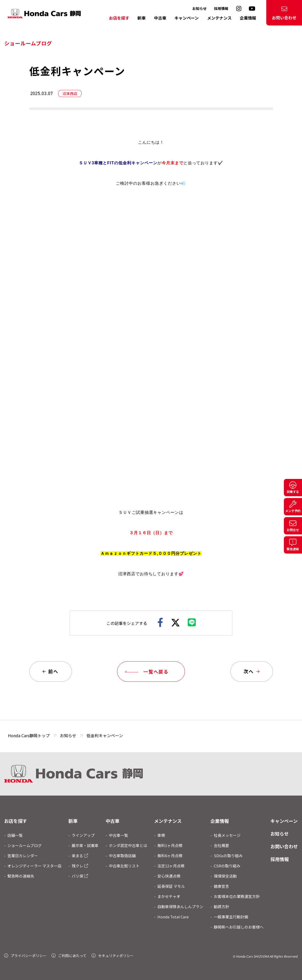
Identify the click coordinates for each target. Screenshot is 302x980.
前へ (50, 671)
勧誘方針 (221, 907)
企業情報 (248, 18)
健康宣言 (221, 886)
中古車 (160, 18)
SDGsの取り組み (228, 856)
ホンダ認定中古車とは (128, 845)
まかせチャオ (169, 896)
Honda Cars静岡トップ (29, 735)
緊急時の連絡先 (21, 876)
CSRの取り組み (227, 866)
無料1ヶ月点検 (170, 845)
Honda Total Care (173, 917)
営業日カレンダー (23, 856)
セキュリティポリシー (113, 956)
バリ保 (80, 876)
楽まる (80, 856)
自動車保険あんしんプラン (180, 907)
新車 (142, 18)
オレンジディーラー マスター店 (34, 866)
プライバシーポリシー (25, 956)
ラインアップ (83, 835)
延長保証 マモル (171, 886)
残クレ (80, 866)
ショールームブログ (24, 845)
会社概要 (221, 845)
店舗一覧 (15, 835)
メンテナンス (219, 18)
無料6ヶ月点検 (170, 856)
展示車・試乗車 (85, 845)
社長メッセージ (227, 835)
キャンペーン (187, 18)
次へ (251, 671)
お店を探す (119, 18)
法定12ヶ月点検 (171, 866)
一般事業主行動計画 (231, 917)
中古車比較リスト (124, 866)
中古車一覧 (118, 835)
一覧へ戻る (148, 672)
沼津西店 (72, 93)
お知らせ (199, 8)
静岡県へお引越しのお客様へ (239, 927)
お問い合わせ (284, 13)
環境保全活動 (225, 876)
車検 (161, 835)
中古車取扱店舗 (122, 856)
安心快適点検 (169, 876)
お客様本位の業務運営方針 (237, 896)
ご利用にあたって (69, 956)
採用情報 (221, 8)
